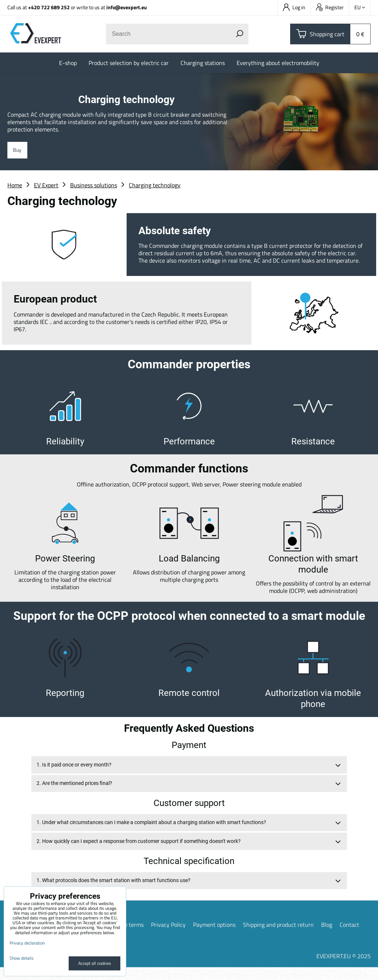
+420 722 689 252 (49, 7)
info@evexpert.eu (127, 7)
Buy (19, 151)
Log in (294, 7)
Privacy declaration (27, 943)
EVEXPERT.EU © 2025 (343, 969)
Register (330, 7)
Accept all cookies (95, 963)
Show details (22, 958)
